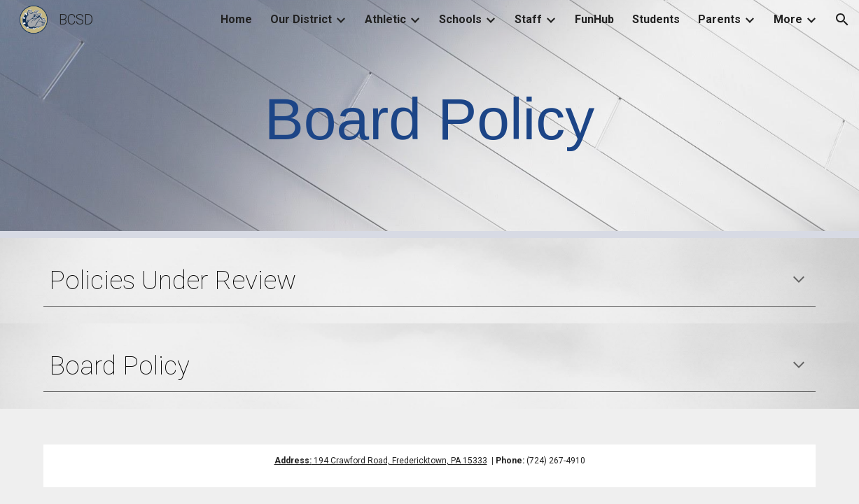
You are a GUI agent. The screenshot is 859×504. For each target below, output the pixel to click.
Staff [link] (528, 19)
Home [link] (236, 19)
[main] (430, 119)
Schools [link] (460, 19)
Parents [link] (719, 19)
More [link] (788, 19)
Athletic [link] (385, 19)
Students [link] (656, 19)
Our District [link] (301, 19)
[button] (842, 20)
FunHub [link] (594, 19)
